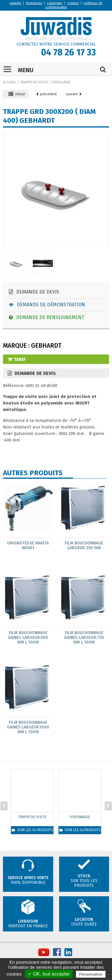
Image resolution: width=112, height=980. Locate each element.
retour (17, 94)
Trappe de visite (34, 82)
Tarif (17, 359)
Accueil (10, 82)
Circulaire (61, 82)
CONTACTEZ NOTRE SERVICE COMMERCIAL (56, 44)
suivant (74, 94)
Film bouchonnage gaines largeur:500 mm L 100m (28, 638)
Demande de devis (34, 292)
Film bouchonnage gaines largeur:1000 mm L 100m (28, 727)
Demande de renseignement (47, 317)
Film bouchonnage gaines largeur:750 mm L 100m (84, 638)
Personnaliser (91, 974)
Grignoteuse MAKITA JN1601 (28, 546)
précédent (47, 94)
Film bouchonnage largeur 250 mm (84, 546)
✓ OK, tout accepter (49, 974)
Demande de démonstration (47, 305)
